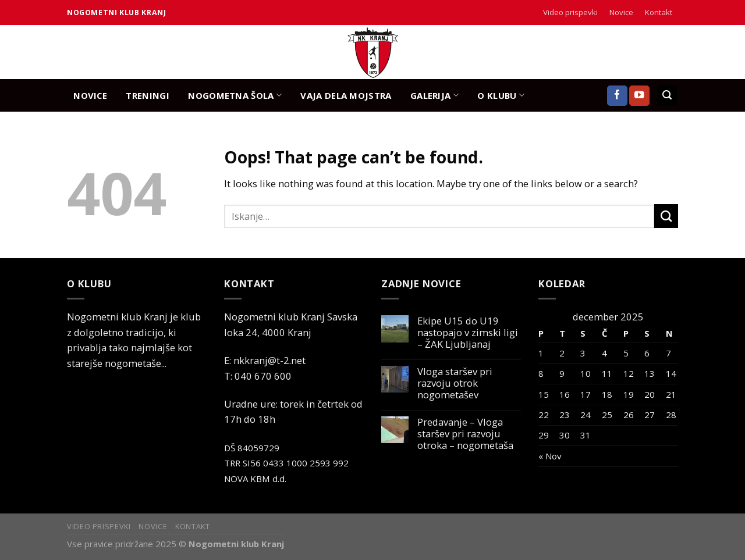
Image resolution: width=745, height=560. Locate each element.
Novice (621, 12)
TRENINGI (147, 95)
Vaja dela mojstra (346, 95)
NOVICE (90, 95)
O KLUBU (501, 95)
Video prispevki (570, 12)
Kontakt (659, 12)
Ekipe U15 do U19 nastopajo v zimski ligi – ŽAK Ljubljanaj (468, 333)
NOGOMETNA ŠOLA (235, 95)
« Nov (550, 456)
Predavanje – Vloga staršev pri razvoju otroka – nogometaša (465, 434)
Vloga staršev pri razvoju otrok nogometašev (455, 383)
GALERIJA (434, 95)
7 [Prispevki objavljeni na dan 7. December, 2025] (668, 353)
